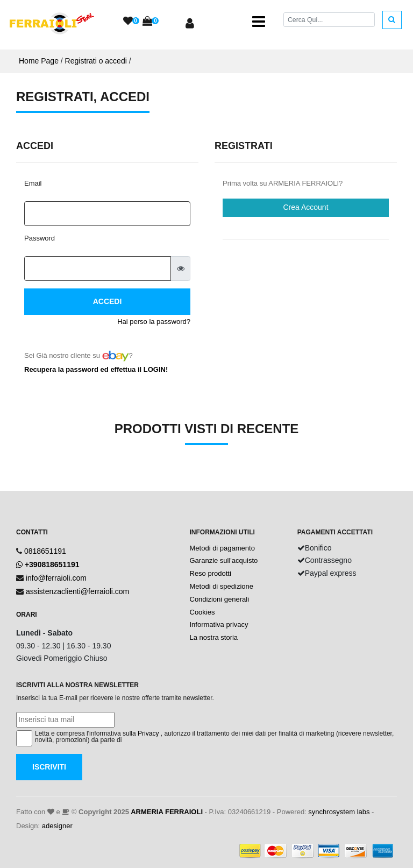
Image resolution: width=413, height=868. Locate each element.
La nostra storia (214, 637)
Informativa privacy (219, 624)
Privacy (148, 733)
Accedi (108, 301)
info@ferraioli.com (56, 578)
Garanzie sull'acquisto (224, 560)
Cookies (202, 612)
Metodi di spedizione (222, 586)
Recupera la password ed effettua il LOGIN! (96, 369)
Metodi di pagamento (222, 548)
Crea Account (305, 207)
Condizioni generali (220, 599)
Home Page (39, 61)
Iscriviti (49, 767)
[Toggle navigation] (259, 22)
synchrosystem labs (339, 812)
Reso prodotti (211, 573)
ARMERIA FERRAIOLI (167, 812)
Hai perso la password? (154, 322)
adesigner (57, 826)
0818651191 (45, 551)
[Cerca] (329, 20)
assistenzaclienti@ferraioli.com (77, 591)
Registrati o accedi (96, 61)
